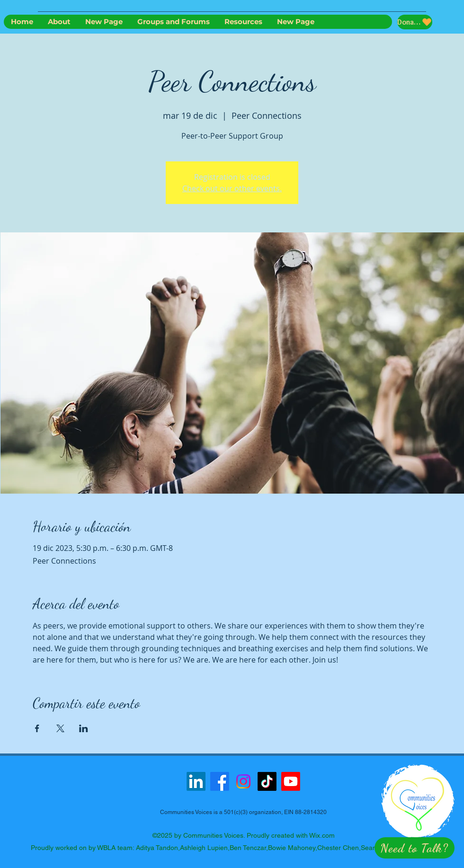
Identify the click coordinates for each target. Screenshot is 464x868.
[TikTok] (267, 781)
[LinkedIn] (196, 781)
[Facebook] (220, 781)
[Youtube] (291, 781)
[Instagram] (243, 781)
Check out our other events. (232, 188)
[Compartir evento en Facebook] (37, 728)
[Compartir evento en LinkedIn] (84, 728)
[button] (415, 848)
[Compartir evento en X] (60, 728)
